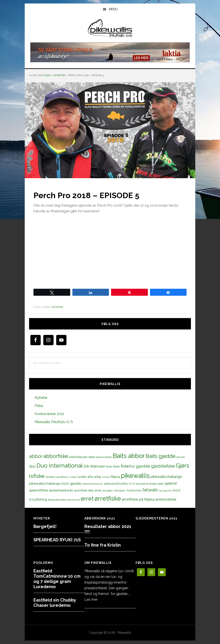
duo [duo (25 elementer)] (32, 466)
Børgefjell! (45, 526)
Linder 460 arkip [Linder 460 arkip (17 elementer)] (89, 477)
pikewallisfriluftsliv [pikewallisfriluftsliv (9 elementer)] (93, 484)
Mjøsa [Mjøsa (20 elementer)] (115, 477)
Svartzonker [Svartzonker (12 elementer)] (134, 490)
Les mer (91, 599)
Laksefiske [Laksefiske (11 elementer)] (62, 477)
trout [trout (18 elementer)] (176, 490)
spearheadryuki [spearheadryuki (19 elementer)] (61, 490)
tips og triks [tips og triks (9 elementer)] (165, 491)
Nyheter (57, 307)
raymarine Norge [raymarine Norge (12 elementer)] (146, 484)
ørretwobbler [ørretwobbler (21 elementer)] (166, 499)
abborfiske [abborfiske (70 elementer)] (56, 456)
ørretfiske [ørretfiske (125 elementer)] (108, 498)
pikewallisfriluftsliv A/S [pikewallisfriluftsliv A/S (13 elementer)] (119, 484)
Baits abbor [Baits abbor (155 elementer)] (129, 456)
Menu (113, 9)
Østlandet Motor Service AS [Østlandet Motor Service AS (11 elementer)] (64, 500)
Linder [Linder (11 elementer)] (73, 477)
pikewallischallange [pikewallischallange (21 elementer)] (166, 477)
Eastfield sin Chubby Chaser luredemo (55, 603)
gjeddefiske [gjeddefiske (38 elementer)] (163, 466)
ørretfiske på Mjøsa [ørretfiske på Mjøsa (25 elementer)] (138, 499)
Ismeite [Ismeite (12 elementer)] (50, 477)
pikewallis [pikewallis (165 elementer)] (135, 476)
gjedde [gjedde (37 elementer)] (143, 466)
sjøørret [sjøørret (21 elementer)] (171, 483)
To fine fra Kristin (103, 545)
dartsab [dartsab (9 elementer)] (181, 457)
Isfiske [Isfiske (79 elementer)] (37, 476)
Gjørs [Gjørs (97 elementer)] (182, 466)
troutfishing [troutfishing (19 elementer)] (38, 500)
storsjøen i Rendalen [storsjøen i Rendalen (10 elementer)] (114, 491)
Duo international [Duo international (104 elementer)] (60, 465)
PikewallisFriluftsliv (110, 29)
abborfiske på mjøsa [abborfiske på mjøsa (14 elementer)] (82, 457)
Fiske (39, 406)
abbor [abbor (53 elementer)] (36, 456)
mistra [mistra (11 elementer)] (106, 477)
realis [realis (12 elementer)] (161, 484)
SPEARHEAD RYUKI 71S (57, 540)
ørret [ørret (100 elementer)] (87, 499)
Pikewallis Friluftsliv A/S (54, 422)
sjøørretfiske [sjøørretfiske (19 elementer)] (39, 490)
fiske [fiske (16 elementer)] (116, 466)
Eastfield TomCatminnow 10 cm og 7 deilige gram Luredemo (57, 579)
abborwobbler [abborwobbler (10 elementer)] (104, 457)
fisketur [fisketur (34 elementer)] (128, 466)
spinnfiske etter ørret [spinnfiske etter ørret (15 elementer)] (88, 490)
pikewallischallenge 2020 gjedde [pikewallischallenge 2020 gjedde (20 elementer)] (55, 483)
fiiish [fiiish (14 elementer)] (109, 466)
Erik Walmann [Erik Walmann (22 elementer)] (94, 466)
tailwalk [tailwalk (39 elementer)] (150, 490)
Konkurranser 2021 (49, 414)
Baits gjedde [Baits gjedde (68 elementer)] (161, 456)
